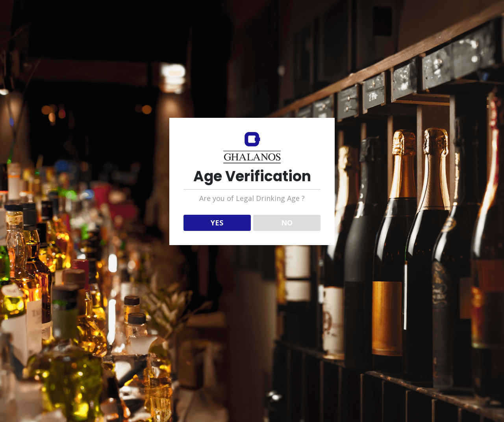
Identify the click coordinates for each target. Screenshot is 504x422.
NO (287, 223)
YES (217, 223)
